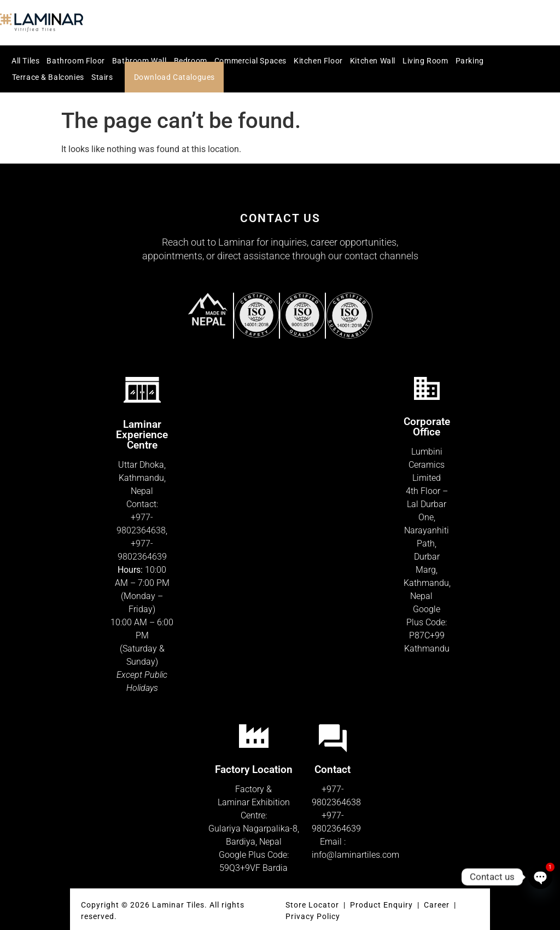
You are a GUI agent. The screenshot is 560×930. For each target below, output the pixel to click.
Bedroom (191, 61)
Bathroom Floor (75, 61)
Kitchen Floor (318, 61)
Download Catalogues (174, 77)
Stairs (102, 77)
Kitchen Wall (373, 61)
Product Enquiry (381, 905)
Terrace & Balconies (48, 77)
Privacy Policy (313, 916)
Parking (470, 61)
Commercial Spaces (250, 61)
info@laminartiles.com (355, 855)
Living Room (425, 61)
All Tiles (25, 61)
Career (438, 905)
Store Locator (312, 905)
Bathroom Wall (139, 61)
